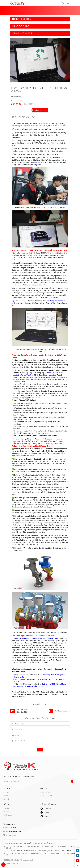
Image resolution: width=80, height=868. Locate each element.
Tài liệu (6, 809)
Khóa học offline (46, 793)
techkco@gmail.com (63, 711)
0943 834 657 (10, 824)
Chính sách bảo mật (11, 863)
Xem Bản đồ (69, 851)
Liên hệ (6, 799)
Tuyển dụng (8, 815)
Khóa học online (46, 796)
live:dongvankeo (11, 835)
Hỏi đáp (6, 812)
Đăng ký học (39, 110)
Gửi (40, 750)
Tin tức (6, 796)
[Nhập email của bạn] (39, 781)
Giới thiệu (7, 793)
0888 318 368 (10, 828)
